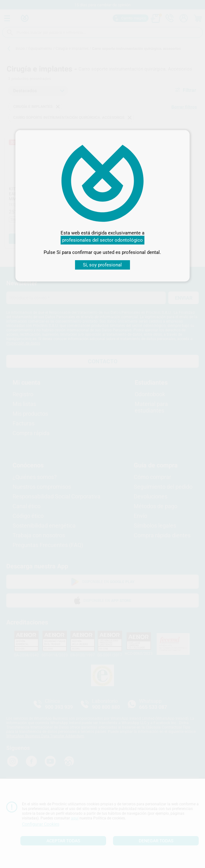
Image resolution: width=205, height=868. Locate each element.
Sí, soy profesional (102, 265)
